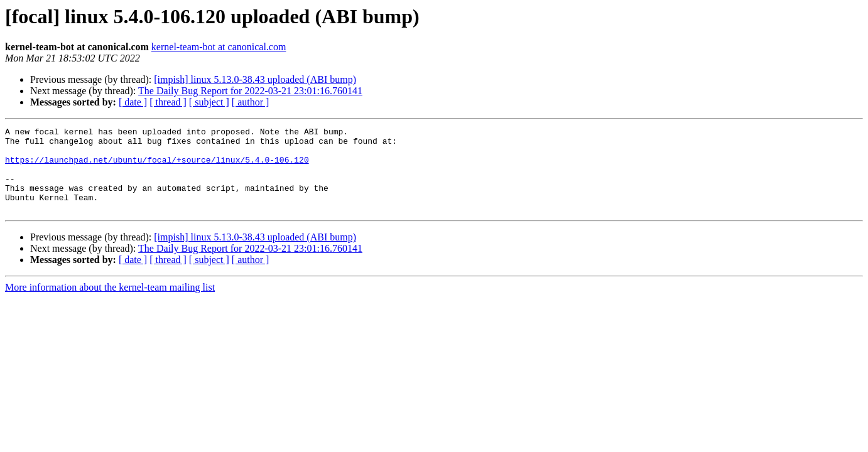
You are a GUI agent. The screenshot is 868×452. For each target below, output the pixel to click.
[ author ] (251, 102)
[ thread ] (168, 102)
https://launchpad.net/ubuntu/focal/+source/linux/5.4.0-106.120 (157, 167)
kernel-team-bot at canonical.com (219, 47)
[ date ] (133, 102)
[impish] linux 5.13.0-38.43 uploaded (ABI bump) (255, 79)
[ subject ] (209, 102)
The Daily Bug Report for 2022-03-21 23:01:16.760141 (250, 91)
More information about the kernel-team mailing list (110, 304)
